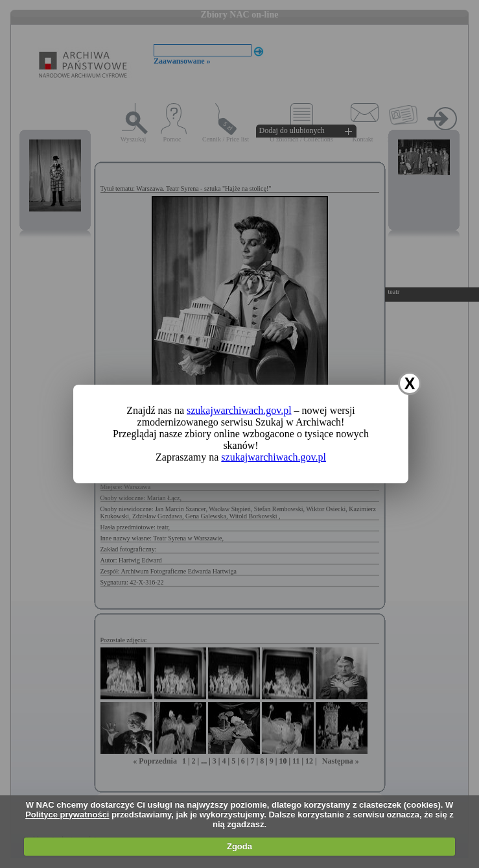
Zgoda (240, 846)
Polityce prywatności (67, 814)
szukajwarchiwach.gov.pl (239, 410)
